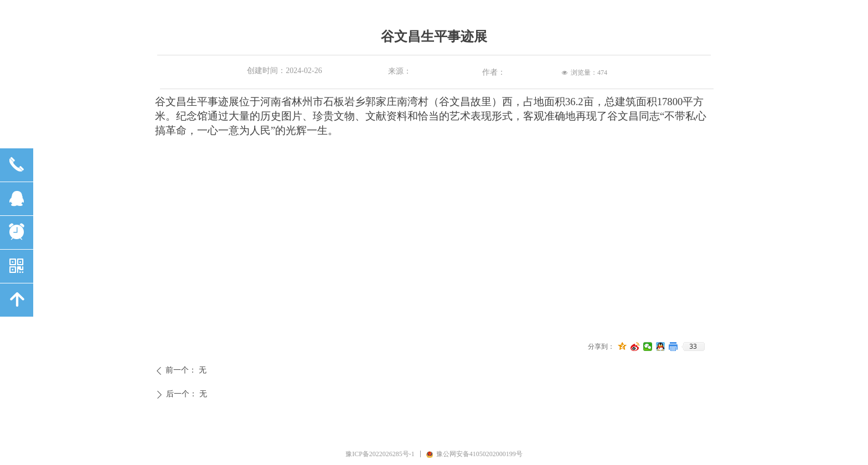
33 (693, 347)
